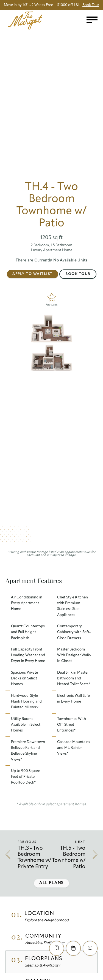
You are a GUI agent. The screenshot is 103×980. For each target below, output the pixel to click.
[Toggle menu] (92, 20)
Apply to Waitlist (33, 274)
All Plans (51, 883)
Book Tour (78, 274)
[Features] (51, 297)
